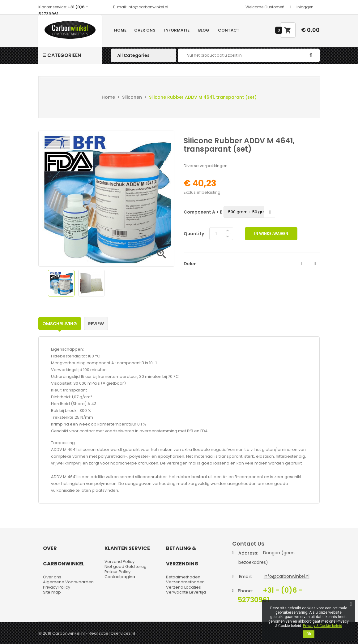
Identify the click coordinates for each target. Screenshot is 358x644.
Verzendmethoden (185, 582)
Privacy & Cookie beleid (323, 626)
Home (120, 30)
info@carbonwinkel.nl (287, 576)
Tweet (302, 264)
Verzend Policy (119, 562)
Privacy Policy (57, 587)
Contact (229, 30)
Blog (204, 30)
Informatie (177, 30)
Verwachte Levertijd (186, 592)
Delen (290, 264)
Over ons (145, 30)
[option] (61, 283)
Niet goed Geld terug (126, 566)
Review (96, 324)
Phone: (245, 591)
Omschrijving (60, 324)
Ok (309, 634)
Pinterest (315, 264)
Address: (248, 553)
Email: (245, 577)
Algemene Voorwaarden (68, 582)
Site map (52, 592)
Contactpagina (120, 577)
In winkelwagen (271, 233)
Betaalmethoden (183, 577)
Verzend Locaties (183, 587)
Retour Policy (117, 572)
